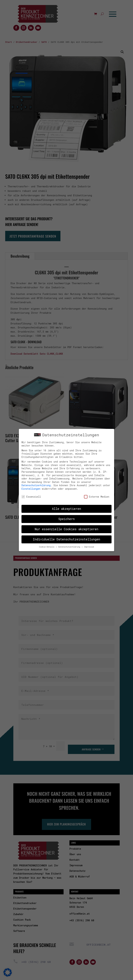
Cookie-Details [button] (47, 544)
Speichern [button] (67, 516)
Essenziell (31, 494)
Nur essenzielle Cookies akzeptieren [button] (66, 526)
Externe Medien (97, 494)
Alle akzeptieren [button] (66, 506)
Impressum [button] (89, 544)
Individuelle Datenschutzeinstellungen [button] (67, 536)
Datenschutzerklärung (36, 482)
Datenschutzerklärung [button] (70, 544)
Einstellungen (31, 486)
